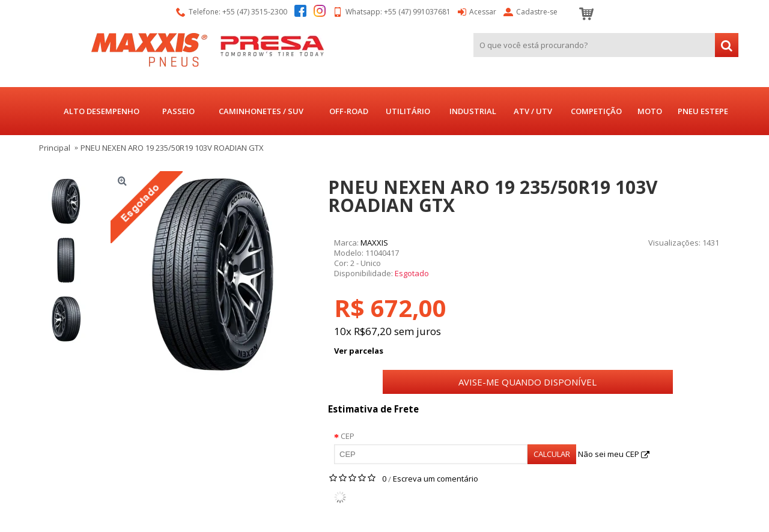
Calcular (552, 454)
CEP (348, 436)
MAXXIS (374, 243)
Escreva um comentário (436, 479)
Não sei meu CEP (614, 454)
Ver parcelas (359, 351)
